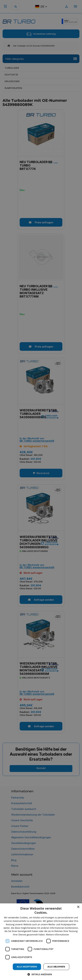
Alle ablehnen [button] (56, 967)
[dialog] (41, 942)
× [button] (78, 907)
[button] (41, 974)
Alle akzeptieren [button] (27, 967)
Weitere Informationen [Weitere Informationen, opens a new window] (58, 935)
